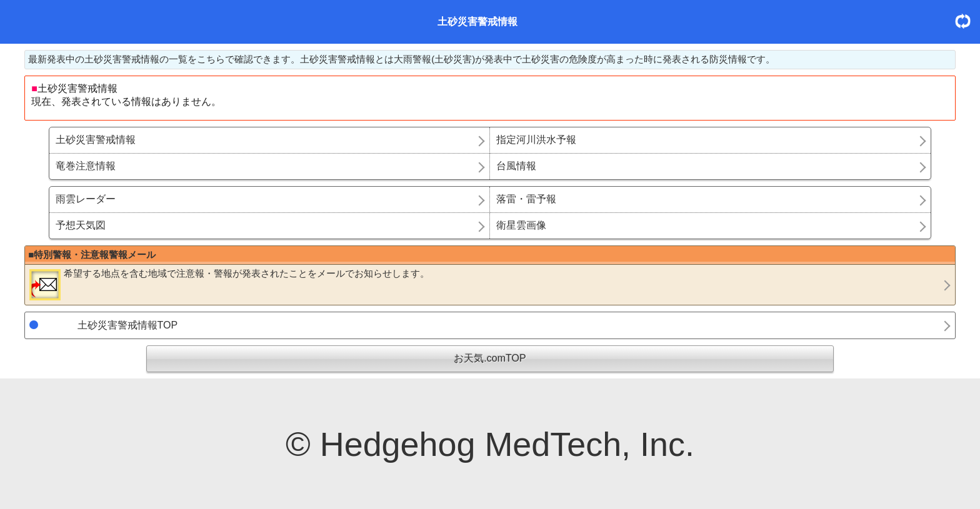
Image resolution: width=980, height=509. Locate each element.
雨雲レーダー (86, 199)
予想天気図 (81, 225)
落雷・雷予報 (526, 199)
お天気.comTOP (490, 358)
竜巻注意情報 (86, 166)
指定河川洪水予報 (536, 140)
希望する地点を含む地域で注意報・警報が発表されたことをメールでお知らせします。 (229, 284)
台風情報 (516, 166)
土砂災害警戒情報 (96, 140)
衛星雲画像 (521, 225)
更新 (967, 21)
